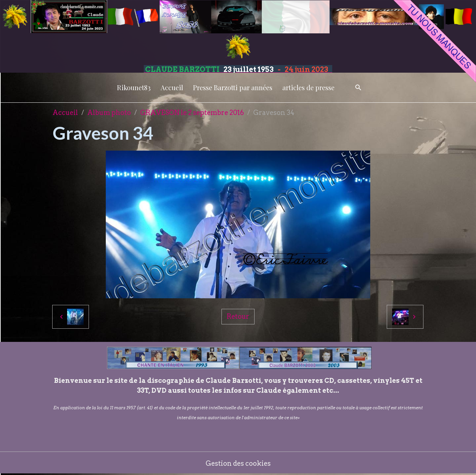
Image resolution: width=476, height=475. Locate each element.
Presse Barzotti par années (233, 87)
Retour (238, 316)
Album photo (109, 113)
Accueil (172, 87)
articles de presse (308, 87)
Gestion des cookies (238, 463)
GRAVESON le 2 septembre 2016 (192, 113)
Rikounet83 (134, 87)
